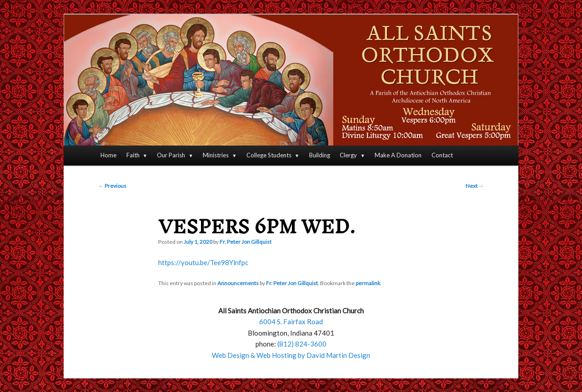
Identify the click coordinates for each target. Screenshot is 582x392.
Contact (442, 155)
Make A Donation (398, 155)
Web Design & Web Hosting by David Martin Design (291, 355)
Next (475, 186)
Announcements (238, 283)
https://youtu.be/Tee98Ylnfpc (203, 262)
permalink (368, 283)
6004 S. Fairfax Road (291, 322)
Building (320, 155)
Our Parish (171, 155)
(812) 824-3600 (302, 344)
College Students (269, 155)
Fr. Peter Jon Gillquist (246, 242)
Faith (133, 155)
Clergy (348, 155)
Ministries (216, 155)
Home (108, 155)
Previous (112, 186)
